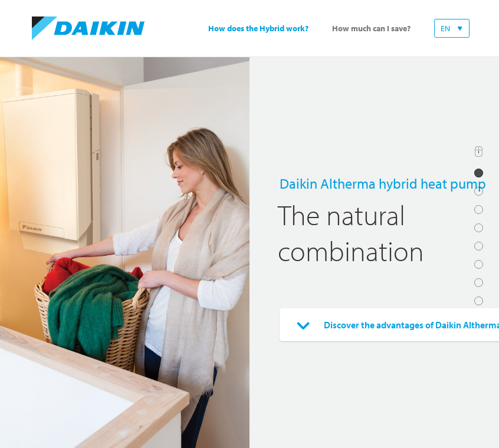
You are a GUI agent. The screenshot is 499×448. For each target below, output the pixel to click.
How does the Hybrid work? (258, 29)
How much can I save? (371, 29)
